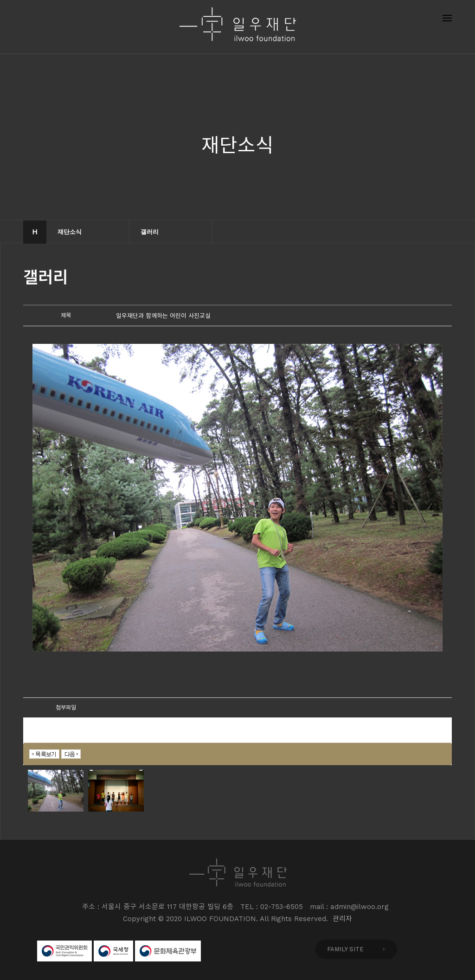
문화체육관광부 (168, 951)
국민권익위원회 (64, 951)
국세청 (113, 951)
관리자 (342, 919)
